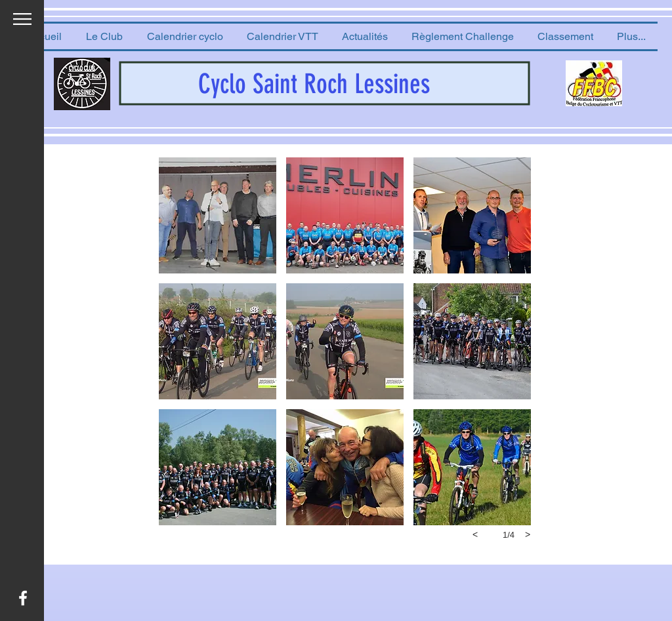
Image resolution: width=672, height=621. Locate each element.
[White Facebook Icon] (23, 598)
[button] (104, 36)
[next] (528, 534)
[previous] (475, 534)
